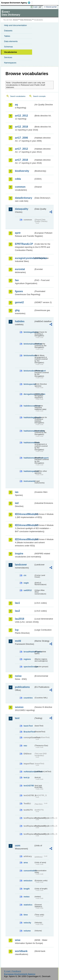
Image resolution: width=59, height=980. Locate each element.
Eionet (16, 20)
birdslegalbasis (29, 332)
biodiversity (22, 171)
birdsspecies (29, 384)
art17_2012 (21, 149)
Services (8, 57)
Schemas (8, 47)
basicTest (28, 726)
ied (17, 503)
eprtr (18, 233)
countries (28, 698)
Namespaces (10, 63)
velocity (27, 923)
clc (25, 575)
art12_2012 (21, 116)
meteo (27, 897)
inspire (19, 554)
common (20, 187)
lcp (17, 630)
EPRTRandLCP (24, 244)
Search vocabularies (18, 96)
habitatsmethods (29, 443)
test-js (27, 777)
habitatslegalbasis (29, 417)
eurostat (20, 269)
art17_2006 (21, 138)
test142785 (29, 786)
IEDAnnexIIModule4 (24, 539)
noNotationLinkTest (29, 772)
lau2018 (20, 619)
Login (36, 7)
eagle (26, 583)
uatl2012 (28, 590)
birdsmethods (29, 355)
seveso (19, 707)
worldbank (21, 951)
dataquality (22, 209)
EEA (17, 3)
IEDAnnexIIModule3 (24, 525)
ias (17, 492)
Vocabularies (11, 52)
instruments (29, 481)
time (26, 915)
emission (28, 881)
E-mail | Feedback (13, 971)
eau (25, 746)
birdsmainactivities (29, 344)
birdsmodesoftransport (29, 371)
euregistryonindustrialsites (24, 258)
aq (16, 105)
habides (20, 321)
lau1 (17, 603)
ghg (17, 310)
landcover (21, 565)
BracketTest (29, 732)
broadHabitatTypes (29, 652)
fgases (19, 291)
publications (22, 687)
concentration (29, 871)
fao (17, 280)
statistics (28, 905)
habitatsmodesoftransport (29, 458)
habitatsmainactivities (29, 431)
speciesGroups (29, 667)
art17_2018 (21, 160)
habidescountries (29, 406)
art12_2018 (21, 127)
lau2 (17, 611)
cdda (18, 179)
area (26, 863)
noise (18, 676)
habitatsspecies (29, 471)
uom (18, 846)
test (17, 718)
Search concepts (39, 96)
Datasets (8, 31)
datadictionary (24, 198)
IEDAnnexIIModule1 (24, 514)
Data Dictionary (26, 20)
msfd (18, 641)
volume (27, 931)
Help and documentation (15, 25)
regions (27, 659)
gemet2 (19, 302)
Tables (7, 36)
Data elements (11, 41)
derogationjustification (29, 394)
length (27, 889)
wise (18, 940)
